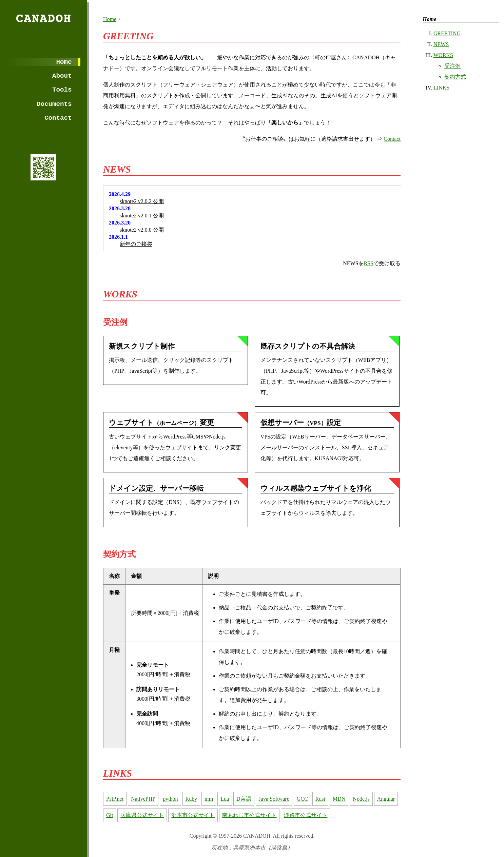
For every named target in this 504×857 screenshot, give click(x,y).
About (62, 76)
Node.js (361, 799)
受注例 (452, 66)
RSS (369, 263)
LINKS (441, 88)
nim (209, 799)
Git (110, 815)
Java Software (274, 799)
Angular (386, 799)
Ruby (191, 799)
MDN (339, 799)
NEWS (441, 44)
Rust (320, 799)
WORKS (443, 55)
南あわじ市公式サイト (249, 815)
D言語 (244, 799)
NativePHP (143, 799)
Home (64, 62)
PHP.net (115, 799)
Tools (62, 90)
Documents (54, 104)
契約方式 (455, 77)
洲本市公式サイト (193, 815)
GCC (302, 799)
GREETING (447, 33)
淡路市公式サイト (306, 815)
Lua (225, 799)
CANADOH (43, 18)
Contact (58, 118)
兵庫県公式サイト (142, 815)
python (170, 799)
